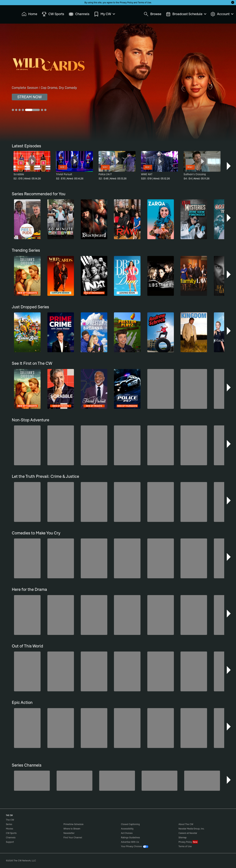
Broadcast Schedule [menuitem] (186, 14)
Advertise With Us (130, 842)
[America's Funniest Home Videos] (32, 781)
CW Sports (11, 833)
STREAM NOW (30, 97)
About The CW (186, 824)
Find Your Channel (73, 837)
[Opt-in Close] (233, 2)
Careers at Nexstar (188, 833)
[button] (229, 166)
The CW (8, 13)
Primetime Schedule (73, 824)
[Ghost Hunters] (202, 781)
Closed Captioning (130, 824)
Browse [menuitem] (153, 14)
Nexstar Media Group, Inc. (191, 829)
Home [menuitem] (29, 14)
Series (9, 824)
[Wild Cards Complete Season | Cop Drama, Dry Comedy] (118, 83)
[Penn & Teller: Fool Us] (74, 781)
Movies (9, 829)
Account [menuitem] (222, 14)
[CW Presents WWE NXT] (159, 781)
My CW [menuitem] (104, 14)
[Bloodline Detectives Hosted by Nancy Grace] (117, 781)
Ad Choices (127, 833)
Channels (11, 837)
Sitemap (183, 837)
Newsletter (69, 833)
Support (10, 842)
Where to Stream (72, 829)
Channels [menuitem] (79, 14)
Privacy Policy (126, 2)
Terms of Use (145, 2)
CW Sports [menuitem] (53, 14)
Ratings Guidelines (130, 837)
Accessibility (127, 829)
